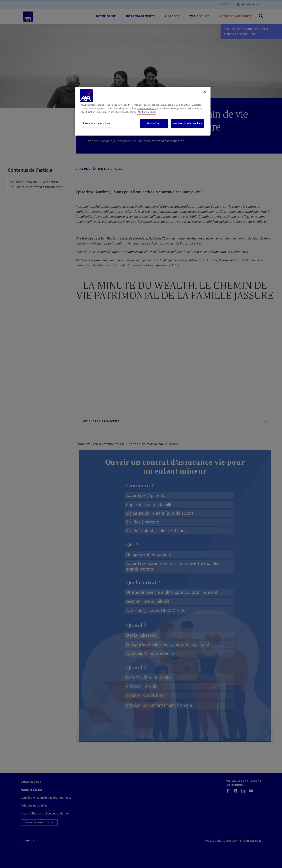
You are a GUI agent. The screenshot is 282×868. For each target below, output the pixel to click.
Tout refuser (154, 123)
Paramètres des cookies (97, 123)
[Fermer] (205, 92)
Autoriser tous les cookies (188, 123)
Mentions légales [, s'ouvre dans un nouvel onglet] (146, 112)
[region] (143, 111)
